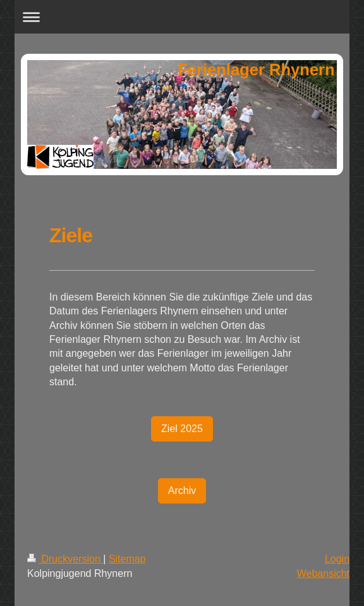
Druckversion (65, 559)
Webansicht (323, 573)
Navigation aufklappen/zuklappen (182, 17)
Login (337, 559)
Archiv (182, 491)
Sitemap (127, 559)
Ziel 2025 (182, 429)
